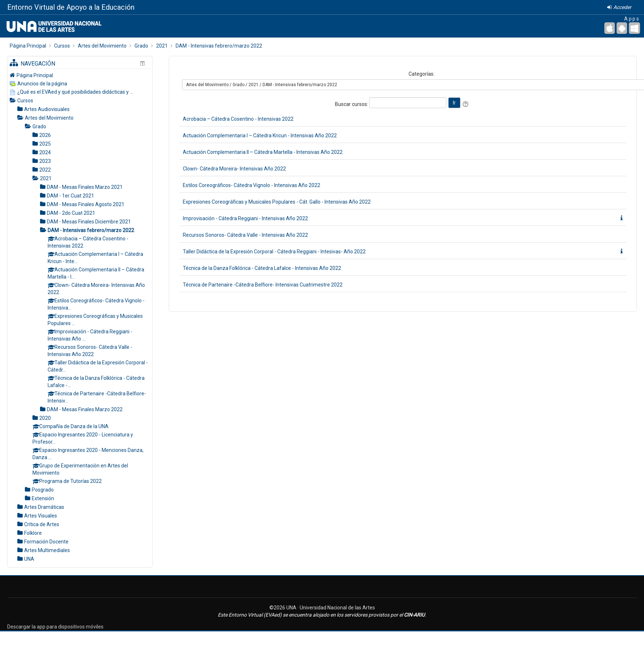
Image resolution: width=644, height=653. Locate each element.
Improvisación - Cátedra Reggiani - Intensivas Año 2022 (245, 218)
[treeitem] (80, 75)
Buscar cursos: (352, 104)
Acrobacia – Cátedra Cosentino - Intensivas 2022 (238, 119)
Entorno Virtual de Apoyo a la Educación (71, 7)
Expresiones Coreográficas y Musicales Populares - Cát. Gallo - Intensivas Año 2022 (277, 202)
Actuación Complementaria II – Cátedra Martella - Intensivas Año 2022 (263, 152)
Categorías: (422, 74)
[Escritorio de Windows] (634, 28)
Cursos (25, 101)
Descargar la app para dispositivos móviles (55, 627)
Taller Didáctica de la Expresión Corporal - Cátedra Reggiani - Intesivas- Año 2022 (274, 252)
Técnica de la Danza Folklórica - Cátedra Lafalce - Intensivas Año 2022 (262, 268)
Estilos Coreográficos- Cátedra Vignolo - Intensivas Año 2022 (252, 185)
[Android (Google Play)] (622, 28)
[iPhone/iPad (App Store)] (610, 28)
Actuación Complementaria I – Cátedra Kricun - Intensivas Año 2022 (260, 136)
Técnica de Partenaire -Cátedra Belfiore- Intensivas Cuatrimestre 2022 (263, 285)
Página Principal (35, 75)
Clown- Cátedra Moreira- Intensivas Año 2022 (234, 169)
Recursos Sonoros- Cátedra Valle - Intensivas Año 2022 (245, 235)
